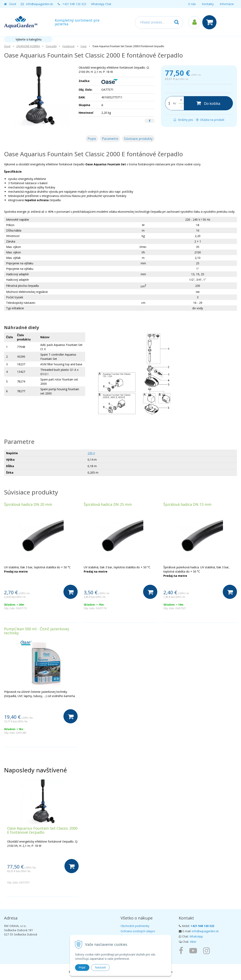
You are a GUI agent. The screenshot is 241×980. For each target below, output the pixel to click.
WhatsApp (196, 936)
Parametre (110, 139)
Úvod (13, 4)
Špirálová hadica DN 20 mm (28, 504)
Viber (193, 942)
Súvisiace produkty (138, 139)
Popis (92, 139)
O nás (192, 4)
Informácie (227, 4)
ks (175, 103)
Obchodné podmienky (135, 926)
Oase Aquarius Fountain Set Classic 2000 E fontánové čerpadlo (42, 830)
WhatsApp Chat (101, 4)
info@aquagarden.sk (40, 4)
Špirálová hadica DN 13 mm (187, 504)
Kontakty (208, 4)
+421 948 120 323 (74, 4)
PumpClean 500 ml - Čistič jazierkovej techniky (36, 631)
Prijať (82, 967)
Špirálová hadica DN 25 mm (108, 504)
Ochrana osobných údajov (138, 931)
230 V (91, 453)
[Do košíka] (208, 103)
